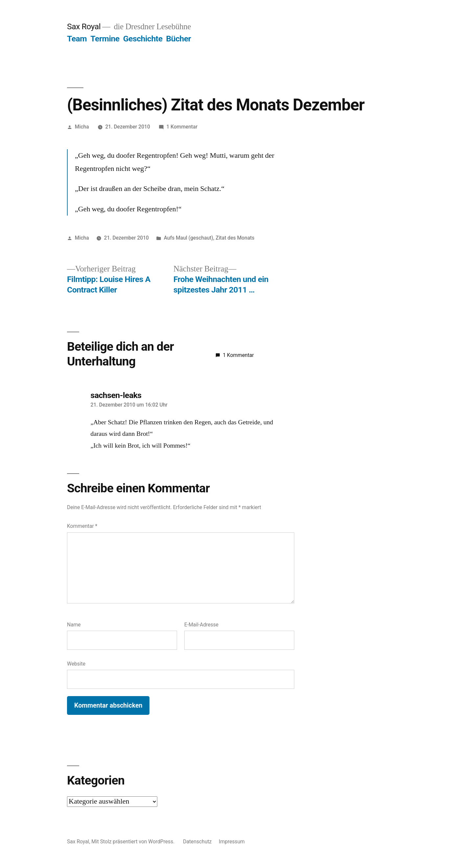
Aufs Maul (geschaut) (189, 238)
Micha (82, 127)
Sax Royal (84, 26)
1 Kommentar (182, 127)
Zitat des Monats (235, 238)
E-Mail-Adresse (201, 625)
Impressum (232, 842)
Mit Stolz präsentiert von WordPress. (134, 842)
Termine (105, 39)
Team (77, 39)
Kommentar (82, 526)
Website (76, 664)
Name (74, 625)
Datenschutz (197, 842)
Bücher (179, 39)
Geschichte (143, 39)
